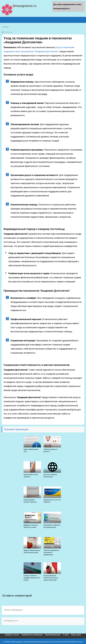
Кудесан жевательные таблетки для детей (32, 551)
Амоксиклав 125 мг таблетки (31, 476)
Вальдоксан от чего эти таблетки (52, 501)
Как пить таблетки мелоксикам (50, 476)
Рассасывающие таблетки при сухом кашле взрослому (51, 578)
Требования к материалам (32, 635)
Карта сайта (76, 635)
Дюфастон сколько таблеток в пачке (31, 526)
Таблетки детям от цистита (50, 450)
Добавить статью (12, 635)
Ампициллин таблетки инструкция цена (52, 526)
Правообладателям (53, 635)
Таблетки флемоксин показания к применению (51, 553)
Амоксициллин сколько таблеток (30, 501)
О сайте (66, 635)
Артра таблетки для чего (31, 450)
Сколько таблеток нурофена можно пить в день (32, 578)
